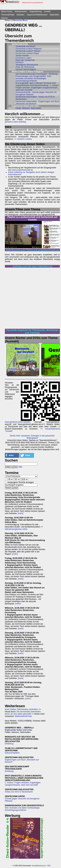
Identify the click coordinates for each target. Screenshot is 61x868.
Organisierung (35, 11)
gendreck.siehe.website (15, 122)
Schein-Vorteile (22, 56)
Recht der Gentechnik (25, 60)
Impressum (42, 866)
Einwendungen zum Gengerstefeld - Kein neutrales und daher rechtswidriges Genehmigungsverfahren (33, 79)
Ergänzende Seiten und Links (18, 730)
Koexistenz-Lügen (23, 58)
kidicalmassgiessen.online (16, 529)
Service (4, 18)
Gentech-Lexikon (24, 139)
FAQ (49, 866)
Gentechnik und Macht (25, 46)
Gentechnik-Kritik (20, 20)
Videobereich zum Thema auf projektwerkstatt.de (32, 250)
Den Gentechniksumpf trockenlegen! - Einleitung (37, 74)
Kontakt (35, 866)
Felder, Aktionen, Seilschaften (28, 108)
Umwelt (47, 11)
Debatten (21, 15)
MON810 (20, 62)
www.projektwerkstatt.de (22, 170)
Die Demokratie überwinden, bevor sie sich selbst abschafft (23, 713)
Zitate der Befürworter (25, 67)
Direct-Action (7, 11)
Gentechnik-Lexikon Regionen (29, 49)
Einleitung (9, 744)
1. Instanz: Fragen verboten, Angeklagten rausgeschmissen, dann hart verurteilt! (23, 784)
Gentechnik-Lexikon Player (27, 53)
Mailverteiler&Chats (23, 716)
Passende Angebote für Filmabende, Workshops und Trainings (32, 331)
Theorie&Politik (8, 15)
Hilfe (20, 467)
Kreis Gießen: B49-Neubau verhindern (21, 709)
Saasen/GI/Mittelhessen (37, 15)
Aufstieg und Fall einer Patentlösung (32, 266)
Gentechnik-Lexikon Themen (28, 51)
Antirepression (21, 11)
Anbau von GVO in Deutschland (19, 792)
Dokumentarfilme (12, 753)
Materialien (55, 15)
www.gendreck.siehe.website (17, 422)
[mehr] (20, 513)
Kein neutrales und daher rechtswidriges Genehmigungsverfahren (22, 809)
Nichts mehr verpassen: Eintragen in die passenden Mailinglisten (32, 437)
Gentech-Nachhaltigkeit (26, 69)
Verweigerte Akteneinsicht (27, 65)
